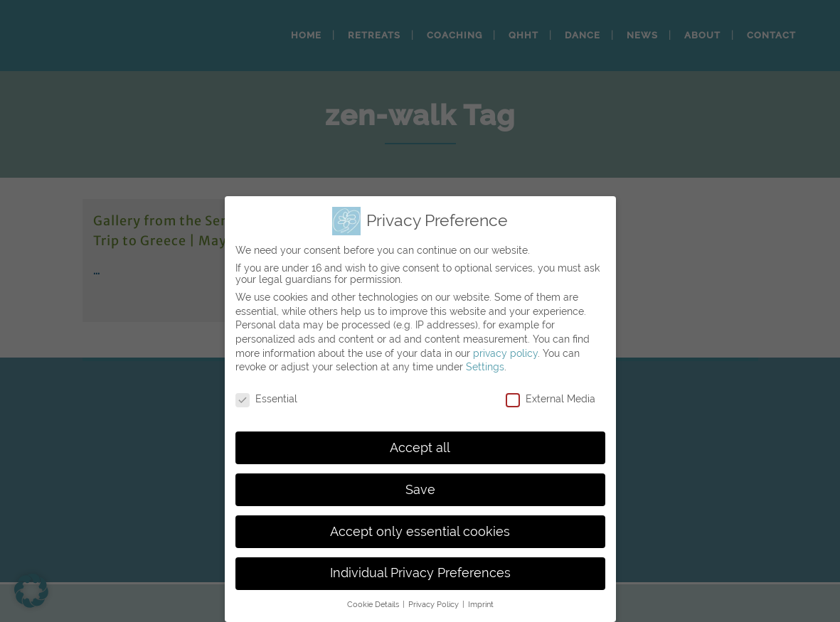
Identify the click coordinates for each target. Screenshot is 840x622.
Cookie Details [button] (374, 604)
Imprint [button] (481, 604)
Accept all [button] (420, 448)
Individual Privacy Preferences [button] (420, 573)
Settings (485, 367)
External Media (551, 399)
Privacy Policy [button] (435, 604)
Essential (266, 399)
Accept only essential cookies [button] (420, 532)
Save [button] (420, 490)
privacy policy (505, 353)
